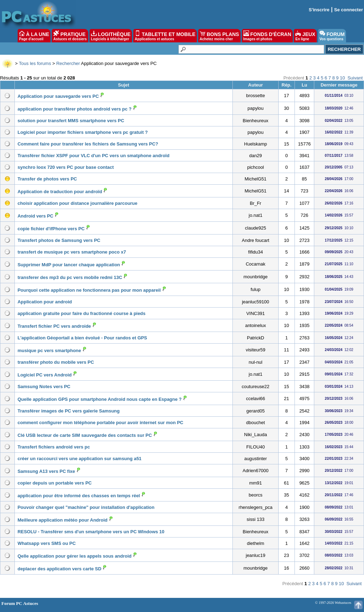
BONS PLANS (219, 36)
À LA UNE (34, 36)
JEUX (305, 36)
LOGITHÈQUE (111, 36)
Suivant (355, 78)
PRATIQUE (70, 36)
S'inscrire (319, 10)
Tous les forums (35, 63)
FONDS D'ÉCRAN (267, 36)
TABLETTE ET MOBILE (165, 36)
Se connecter (348, 10)
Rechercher (68, 63)
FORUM (332, 36)
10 (342, 78)
